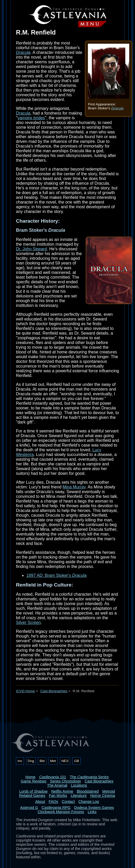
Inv (20, 761)
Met (53, 761)
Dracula (117, 108)
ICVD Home (26, 691)
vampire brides (31, 118)
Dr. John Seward (31, 249)
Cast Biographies (54, 691)
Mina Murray (74, 487)
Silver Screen (28, 622)
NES (65, 761)
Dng (31, 761)
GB (77, 761)
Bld (42, 761)
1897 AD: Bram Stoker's (57, 575)
